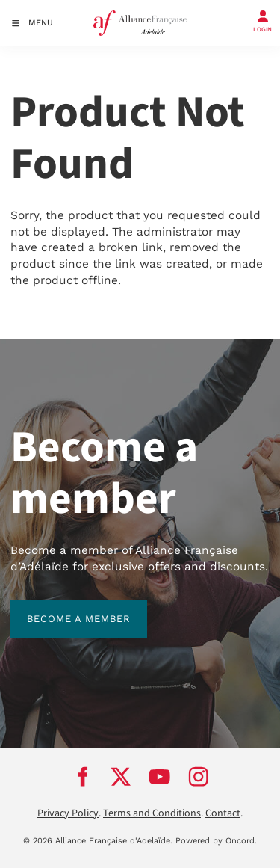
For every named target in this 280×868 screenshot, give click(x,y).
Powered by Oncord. (216, 841)
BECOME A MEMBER (62, 607)
